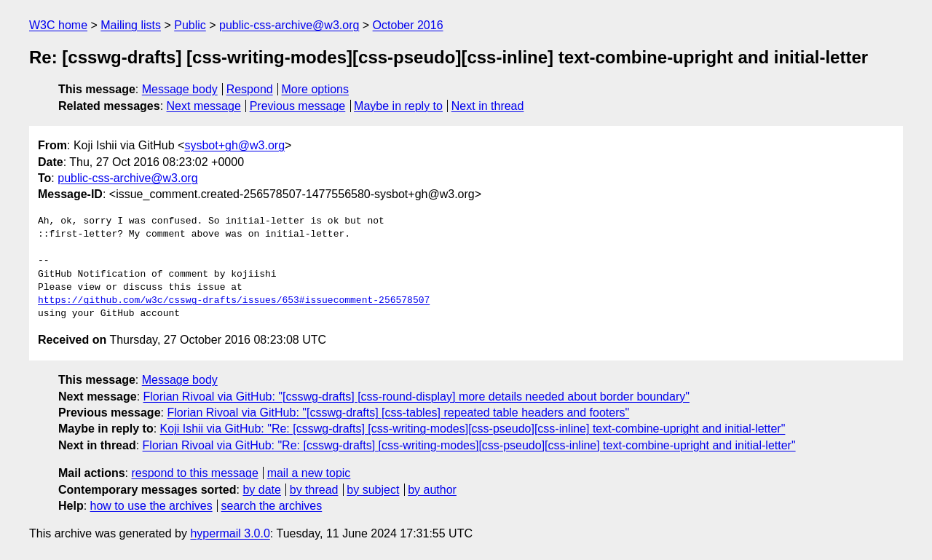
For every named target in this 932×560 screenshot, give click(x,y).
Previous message (298, 106)
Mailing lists (131, 25)
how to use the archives (151, 506)
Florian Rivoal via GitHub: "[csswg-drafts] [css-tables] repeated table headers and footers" (398, 413)
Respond (250, 89)
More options (316, 89)
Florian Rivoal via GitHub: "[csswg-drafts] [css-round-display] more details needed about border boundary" (416, 397)
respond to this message (194, 473)
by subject (373, 490)
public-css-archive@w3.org (289, 25)
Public (190, 25)
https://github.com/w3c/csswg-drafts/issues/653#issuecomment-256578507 (234, 301)
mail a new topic (309, 473)
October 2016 (408, 25)
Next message (204, 106)
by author (432, 490)
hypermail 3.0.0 (230, 533)
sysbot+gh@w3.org (234, 145)
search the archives (272, 506)
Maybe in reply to (398, 106)
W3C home (58, 25)
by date (261, 490)
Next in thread (488, 106)
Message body (180, 89)
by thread (314, 490)
